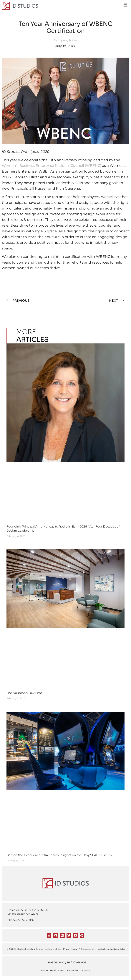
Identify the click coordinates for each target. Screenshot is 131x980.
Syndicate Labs (117, 949)
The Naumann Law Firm (24, 693)
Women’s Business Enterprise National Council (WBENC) (52, 166)
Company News (66, 40)
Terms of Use (55, 949)
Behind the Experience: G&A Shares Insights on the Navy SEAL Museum (59, 855)
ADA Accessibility (88, 949)
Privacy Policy (70, 949)
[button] (125, 5)
